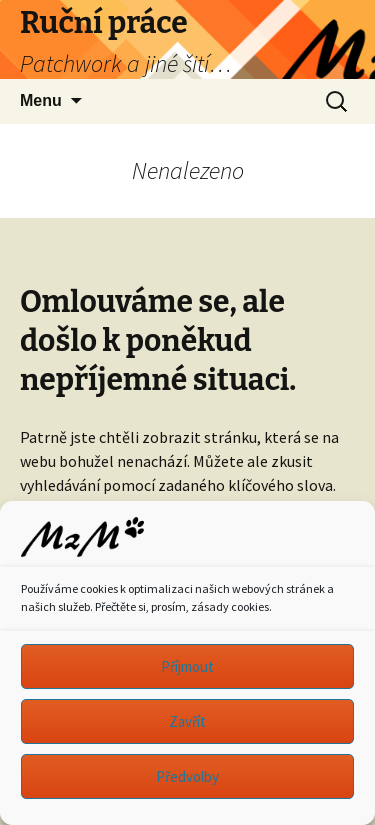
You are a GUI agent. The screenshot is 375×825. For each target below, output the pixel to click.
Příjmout (187, 666)
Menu (41, 100)
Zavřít (187, 721)
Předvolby (187, 776)
